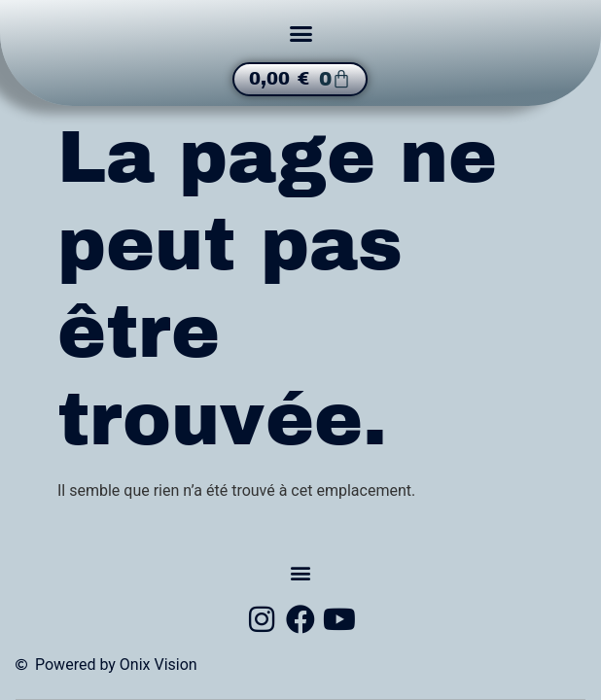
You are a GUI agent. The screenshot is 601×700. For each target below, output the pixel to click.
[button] (300, 34)
